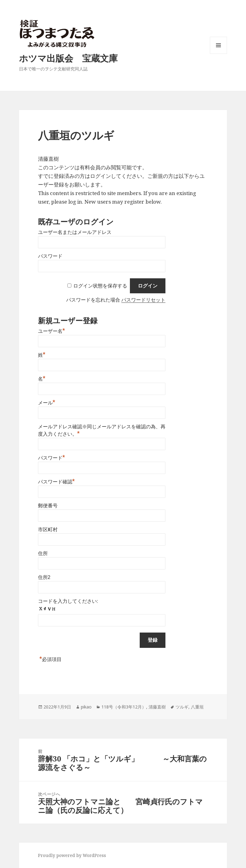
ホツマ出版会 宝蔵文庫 (68, 58)
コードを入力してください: (68, 601)
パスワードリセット (143, 300)
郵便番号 (48, 506)
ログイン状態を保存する (100, 286)
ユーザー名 (52, 331)
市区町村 (48, 530)
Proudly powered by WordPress (72, 855)
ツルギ (182, 707)
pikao (86, 707)
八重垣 (197, 707)
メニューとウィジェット (218, 54)
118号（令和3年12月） (124, 707)
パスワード (50, 256)
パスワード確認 (57, 482)
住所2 (44, 577)
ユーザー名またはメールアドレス (75, 232)
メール (47, 403)
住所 (43, 553)
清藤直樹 (157, 707)
